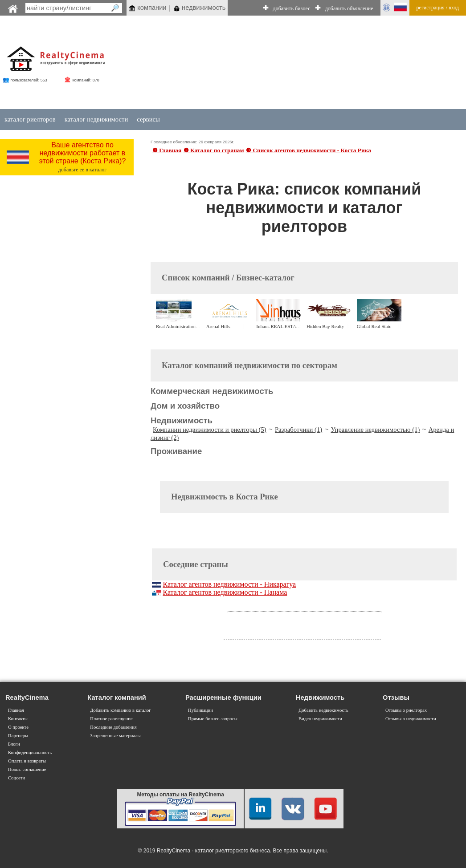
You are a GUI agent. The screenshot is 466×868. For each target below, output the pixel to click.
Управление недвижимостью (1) (376, 430)
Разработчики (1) (298, 430)
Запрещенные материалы (115, 736)
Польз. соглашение (27, 769)
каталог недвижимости (96, 119)
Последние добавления (113, 727)
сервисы (148, 119)
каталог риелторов (30, 119)
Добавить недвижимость (323, 710)
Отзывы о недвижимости (411, 719)
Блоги (14, 744)
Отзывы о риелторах (406, 710)
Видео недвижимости (320, 719)
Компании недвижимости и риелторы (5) (210, 430)
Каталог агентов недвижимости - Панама (225, 592)
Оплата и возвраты (27, 761)
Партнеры (18, 736)
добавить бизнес (292, 8)
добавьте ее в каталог (83, 170)
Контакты (18, 719)
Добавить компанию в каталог (120, 710)
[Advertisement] (278, 63)
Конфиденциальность (30, 752)
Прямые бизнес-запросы (213, 719)
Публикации (200, 710)
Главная (16, 710)
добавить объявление (349, 8)
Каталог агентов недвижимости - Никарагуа (229, 584)
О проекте (18, 727)
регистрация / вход (438, 8)
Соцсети (16, 778)
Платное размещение (111, 719)
